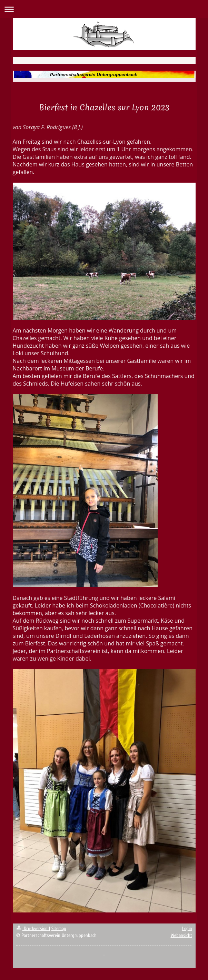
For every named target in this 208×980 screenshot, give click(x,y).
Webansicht (181, 935)
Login (187, 928)
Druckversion (33, 928)
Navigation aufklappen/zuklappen (104, 9)
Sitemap (59, 928)
